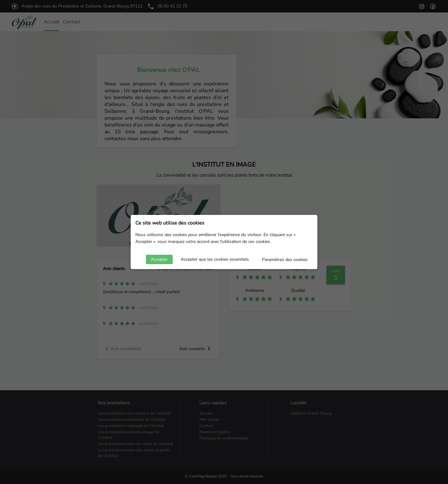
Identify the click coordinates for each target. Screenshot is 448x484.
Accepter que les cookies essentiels (215, 259)
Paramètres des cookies (285, 260)
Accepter (159, 259)
